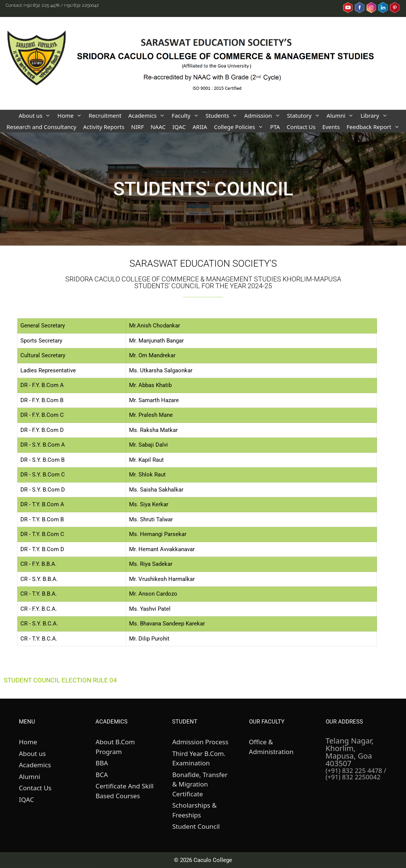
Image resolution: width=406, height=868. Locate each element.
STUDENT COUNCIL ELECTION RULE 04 (60, 680)
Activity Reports (104, 127)
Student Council (196, 826)
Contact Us (301, 127)
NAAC (158, 127)
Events (331, 127)
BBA (102, 763)
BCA (102, 775)
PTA (275, 127)
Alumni (342, 115)
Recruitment (105, 115)
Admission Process (200, 742)
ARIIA (200, 127)
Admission (264, 115)
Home (71, 115)
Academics (148, 115)
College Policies (240, 127)
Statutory (305, 115)
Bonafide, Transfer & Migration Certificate (200, 784)
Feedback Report (374, 127)
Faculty (187, 115)
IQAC (179, 127)
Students (223, 115)
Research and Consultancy (41, 127)
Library (375, 115)
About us (36, 115)
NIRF (138, 127)
